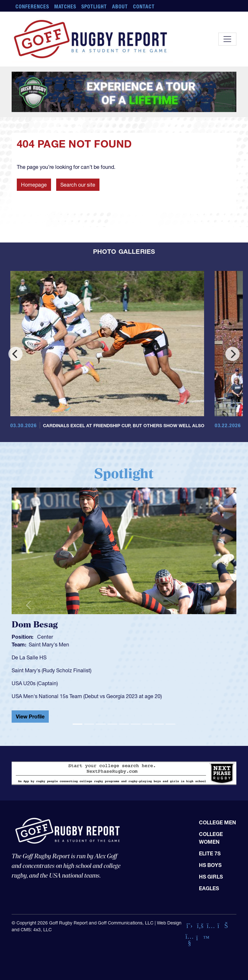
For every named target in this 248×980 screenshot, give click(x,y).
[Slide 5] (124, 724)
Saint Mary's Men (49, 645)
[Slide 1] (77, 724)
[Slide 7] (147, 724)
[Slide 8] (159, 724)
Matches (65, 6)
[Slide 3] (101, 724)
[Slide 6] (136, 724)
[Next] (232, 354)
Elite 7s (210, 853)
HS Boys (210, 865)
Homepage (34, 185)
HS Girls (211, 877)
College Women (211, 838)
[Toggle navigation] (227, 39)
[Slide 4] (112, 724)
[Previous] (15, 354)
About (120, 6)
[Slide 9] (170, 724)
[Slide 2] (89, 724)
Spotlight (94, 6)
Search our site (78, 185)
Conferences (32, 6)
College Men (217, 822)
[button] (28, 605)
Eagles (209, 888)
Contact (144, 6)
